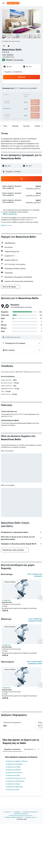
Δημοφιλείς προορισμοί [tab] (12, 749)
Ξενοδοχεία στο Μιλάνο (13, 770)
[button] (3, 3)
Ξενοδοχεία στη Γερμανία (20, 814)
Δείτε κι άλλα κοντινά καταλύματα (35, 575)
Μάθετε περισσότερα (10, 214)
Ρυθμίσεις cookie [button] (6, 225)
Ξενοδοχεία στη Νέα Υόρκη (14, 787)
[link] (38, 186)
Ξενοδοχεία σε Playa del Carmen (16, 778)
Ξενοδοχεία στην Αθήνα (13, 767)
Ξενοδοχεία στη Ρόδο (12, 790)
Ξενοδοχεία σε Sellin (30, 817)
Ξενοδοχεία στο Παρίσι (13, 784)
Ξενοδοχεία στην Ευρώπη (30, 812)
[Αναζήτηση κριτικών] (23, 337)
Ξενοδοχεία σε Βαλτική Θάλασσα (13, 817)
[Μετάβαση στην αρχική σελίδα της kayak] (13, 3)
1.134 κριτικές (19, 60)
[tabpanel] (21, 773)
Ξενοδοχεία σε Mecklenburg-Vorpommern (20, 815)
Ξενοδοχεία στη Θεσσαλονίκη (15, 781)
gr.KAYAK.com (8, 812)
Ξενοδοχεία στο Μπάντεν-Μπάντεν (17, 761)
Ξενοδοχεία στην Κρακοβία (14, 764)
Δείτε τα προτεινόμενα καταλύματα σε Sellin (35, 663)
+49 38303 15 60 (8, 57)
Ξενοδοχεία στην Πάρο (13, 775)
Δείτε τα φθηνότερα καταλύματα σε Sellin (35, 620)
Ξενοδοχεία (17, 812)
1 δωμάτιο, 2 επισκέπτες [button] (13, 72)
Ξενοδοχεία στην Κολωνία (14, 773)
